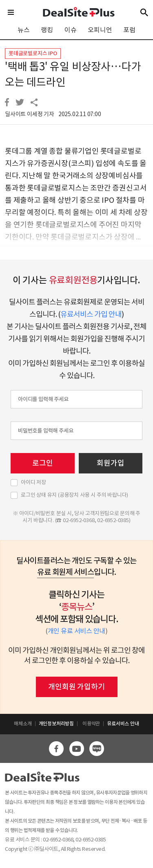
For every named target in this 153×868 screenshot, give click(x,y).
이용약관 (91, 723)
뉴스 (24, 30)
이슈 (71, 30)
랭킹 (47, 30)
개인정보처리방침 (56, 723)
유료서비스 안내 (123, 723)
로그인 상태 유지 (74, 495)
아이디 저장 (33, 482)
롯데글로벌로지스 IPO (33, 53)
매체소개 (23, 723)
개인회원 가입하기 (76, 687)
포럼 (129, 30)
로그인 (42, 463)
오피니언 (100, 30)
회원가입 (110, 463)
